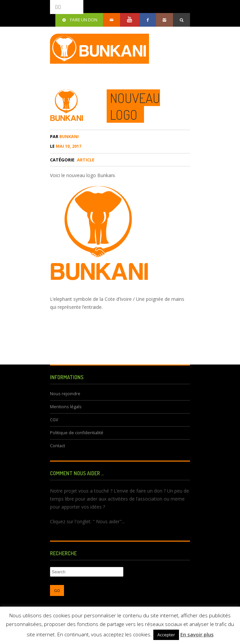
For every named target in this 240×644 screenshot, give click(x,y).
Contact (57, 446)
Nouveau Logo (135, 106)
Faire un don (79, 20)
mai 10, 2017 (66, 146)
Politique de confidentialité (77, 433)
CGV (54, 420)
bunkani (64, 137)
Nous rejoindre (65, 394)
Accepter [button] (166, 635)
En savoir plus (197, 634)
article (86, 160)
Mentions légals (66, 407)
